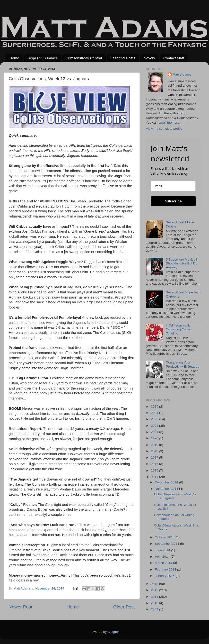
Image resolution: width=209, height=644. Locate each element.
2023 (155, 419)
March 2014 (164, 563)
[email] (173, 186)
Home (14, 58)
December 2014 (167, 482)
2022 (155, 426)
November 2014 (167, 489)
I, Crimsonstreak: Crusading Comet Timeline (179, 329)
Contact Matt (174, 58)
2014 (155, 477)
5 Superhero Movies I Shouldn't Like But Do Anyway (181, 263)
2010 (155, 603)
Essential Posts (123, 58)
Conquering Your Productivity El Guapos (182, 364)
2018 (155, 451)
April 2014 (163, 557)
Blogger (113, 632)
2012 (155, 590)
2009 (155, 609)
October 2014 (165, 537)
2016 (155, 464)
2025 (155, 406)
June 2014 (163, 550)
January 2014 (165, 576)
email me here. (169, 122)
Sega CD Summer (43, 58)
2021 (155, 432)
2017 (155, 458)
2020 (155, 438)
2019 (155, 445)
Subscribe (173, 201)
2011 (155, 597)
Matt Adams (182, 75)
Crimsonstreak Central (84, 58)
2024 (155, 413)
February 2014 (166, 569)
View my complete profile (164, 129)
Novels (149, 58)
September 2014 (167, 544)
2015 (155, 470)
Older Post (124, 607)
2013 (155, 584)
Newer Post (20, 607)
